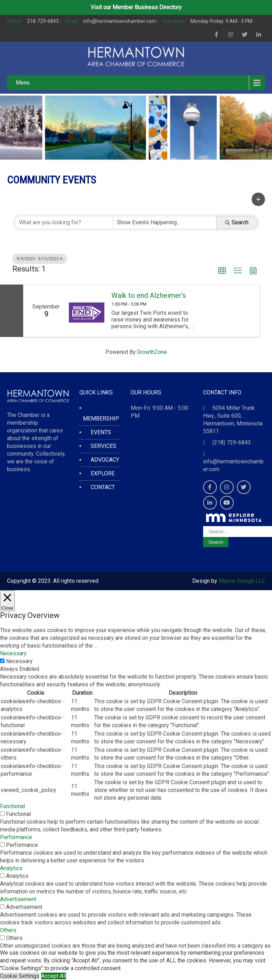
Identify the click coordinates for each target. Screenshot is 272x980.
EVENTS (101, 432)
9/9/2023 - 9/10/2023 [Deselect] (40, 259)
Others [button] (8, 930)
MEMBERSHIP (101, 419)
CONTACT (103, 487)
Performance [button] (16, 837)
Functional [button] (12, 806)
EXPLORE (103, 473)
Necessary (19, 661)
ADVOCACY (105, 460)
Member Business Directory (147, 7)
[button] (258, 199)
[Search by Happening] (164, 223)
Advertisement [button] (18, 899)
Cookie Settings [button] (20, 976)
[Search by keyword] (64, 223)
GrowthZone (152, 352)
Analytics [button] (11, 868)
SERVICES (103, 446)
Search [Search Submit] (237, 222)
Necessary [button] (13, 653)
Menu (23, 83)
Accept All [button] (54, 976)
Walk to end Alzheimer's (149, 295)
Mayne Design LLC (242, 581)
